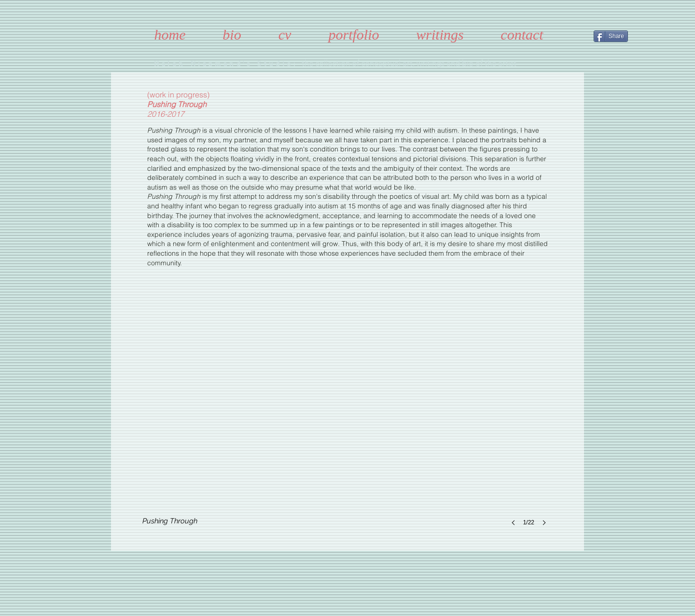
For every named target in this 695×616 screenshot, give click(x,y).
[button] (347, 424)
